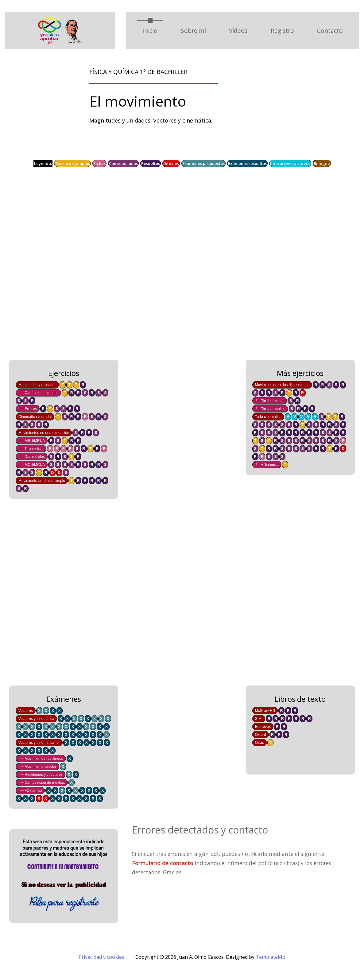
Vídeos (238, 31)
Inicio (153, 30)
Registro (282, 31)
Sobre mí (193, 31)
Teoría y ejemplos (72, 163)
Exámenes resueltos (247, 163)
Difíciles (171, 163)
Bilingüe (322, 163)
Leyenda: (43, 163)
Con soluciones (123, 163)
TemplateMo (271, 957)
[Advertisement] (182, 268)
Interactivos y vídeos (290, 163)
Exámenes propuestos (203, 163)
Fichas (99, 163)
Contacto (330, 31)
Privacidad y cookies (101, 957)
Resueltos (151, 163)
